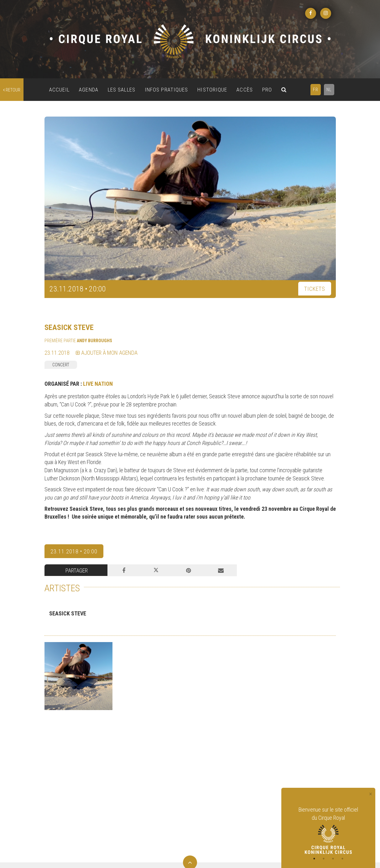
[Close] (371, 794)
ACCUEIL (60, 90)
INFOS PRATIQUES (167, 90)
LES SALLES (122, 90)
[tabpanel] (328, 830)
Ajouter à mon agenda (107, 353)
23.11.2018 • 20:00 (74, 551)
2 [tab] (324, 859)
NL (329, 90)
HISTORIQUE (212, 90)
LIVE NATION (98, 384)
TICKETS (315, 289)
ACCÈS (245, 90)
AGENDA (89, 90)
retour (12, 90)
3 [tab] (333, 859)
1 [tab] (314, 859)
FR (316, 90)
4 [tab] (342, 859)
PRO (267, 90)
